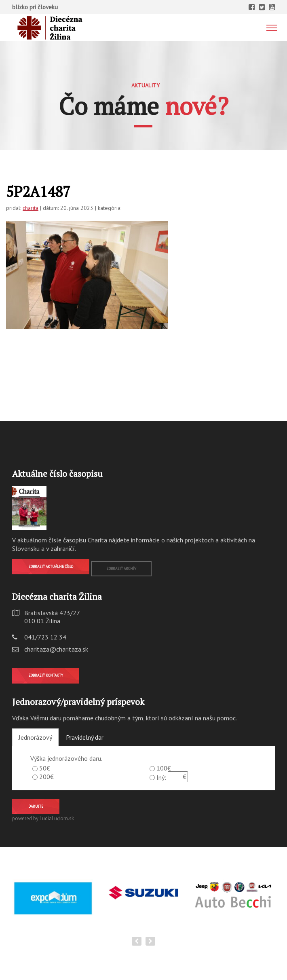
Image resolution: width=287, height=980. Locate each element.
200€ (46, 777)
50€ (45, 768)
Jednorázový (35, 737)
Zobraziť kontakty (46, 675)
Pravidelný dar (85, 737)
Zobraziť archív (121, 568)
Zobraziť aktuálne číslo (51, 566)
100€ (164, 768)
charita (31, 208)
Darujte (36, 806)
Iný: (161, 777)
